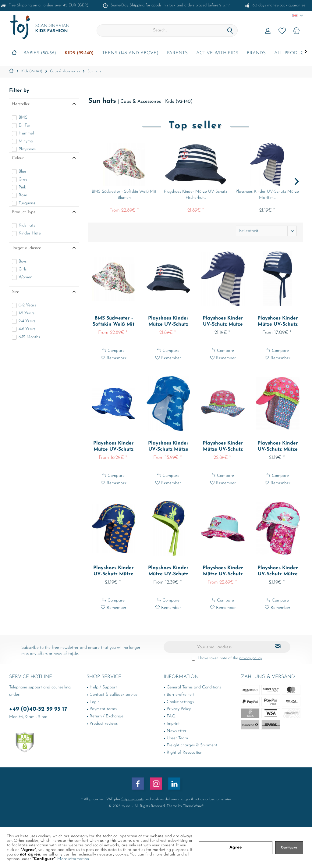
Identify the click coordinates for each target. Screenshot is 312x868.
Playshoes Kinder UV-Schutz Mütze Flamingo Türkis (278, 571)
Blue (22, 171)
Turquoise (27, 203)
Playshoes (27, 149)
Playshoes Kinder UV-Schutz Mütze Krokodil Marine (113, 571)
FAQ (171, 716)
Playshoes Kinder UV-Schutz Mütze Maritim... (267, 195)
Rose (23, 195)
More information (73, 859)
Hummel (26, 133)
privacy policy (251, 658)
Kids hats (27, 225)
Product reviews (104, 724)
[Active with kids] (217, 54)
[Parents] (177, 54)
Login (95, 702)
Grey (23, 179)
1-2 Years (27, 313)
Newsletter (177, 731)
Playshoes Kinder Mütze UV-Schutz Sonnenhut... (223, 447)
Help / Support (103, 687)
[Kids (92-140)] (79, 54)
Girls (23, 269)
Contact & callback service (113, 695)
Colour (18, 158)
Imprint (173, 724)
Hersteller (21, 104)
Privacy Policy (179, 709)
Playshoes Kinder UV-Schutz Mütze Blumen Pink (278, 447)
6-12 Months (29, 337)
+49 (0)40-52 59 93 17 (38, 709)
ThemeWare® (193, 806)
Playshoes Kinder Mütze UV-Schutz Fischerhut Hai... (113, 447)
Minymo (26, 141)
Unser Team (177, 738)
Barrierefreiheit (180, 695)
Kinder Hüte (30, 233)
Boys (23, 261)
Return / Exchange (106, 716)
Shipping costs (132, 799)
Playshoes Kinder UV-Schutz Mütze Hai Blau (168, 447)
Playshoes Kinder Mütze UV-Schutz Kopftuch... (278, 322)
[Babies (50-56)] (40, 54)
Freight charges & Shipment (192, 745)
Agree (236, 847)
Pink (22, 187)
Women (25, 277)
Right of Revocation (184, 753)
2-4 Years (27, 321)
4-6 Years (27, 329)
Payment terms (103, 709)
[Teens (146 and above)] (130, 54)
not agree (30, 854)
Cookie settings (180, 702)
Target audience (27, 248)
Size (16, 292)
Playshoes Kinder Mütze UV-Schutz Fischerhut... (196, 195)
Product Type (24, 212)
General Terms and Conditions (194, 687)
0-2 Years (27, 305)
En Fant (26, 125)
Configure (289, 848)
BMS (23, 118)
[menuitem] (296, 30)
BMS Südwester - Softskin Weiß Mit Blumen (124, 195)
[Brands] (256, 54)
